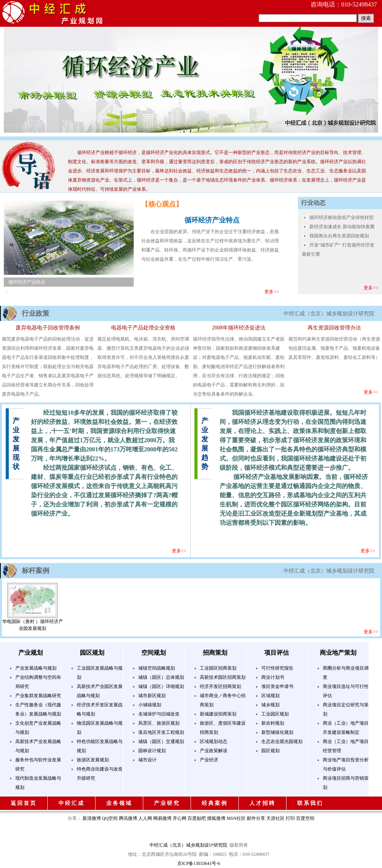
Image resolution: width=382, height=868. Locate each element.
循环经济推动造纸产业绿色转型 (342, 217)
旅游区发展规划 (93, 760)
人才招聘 (262, 803)
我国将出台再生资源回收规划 (339, 236)
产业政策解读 (214, 751)
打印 (290, 818)
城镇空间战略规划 (157, 668)
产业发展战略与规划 (36, 668)
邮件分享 (256, 818)
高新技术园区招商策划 (223, 677)
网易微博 (162, 818)
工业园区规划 (275, 714)
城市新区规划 (152, 696)
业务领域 (119, 803)
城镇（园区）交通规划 (161, 741)
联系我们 (310, 803)
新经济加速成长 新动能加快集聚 (342, 227)
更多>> (272, 292)
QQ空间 (110, 818)
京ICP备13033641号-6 (199, 863)
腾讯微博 (128, 818)
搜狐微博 (216, 818)
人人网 (145, 818)
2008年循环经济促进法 (239, 328)
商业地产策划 (338, 653)
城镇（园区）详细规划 (161, 686)
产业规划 (31, 653)
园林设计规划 (152, 751)
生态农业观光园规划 (282, 741)
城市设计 (147, 760)
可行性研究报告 (277, 668)
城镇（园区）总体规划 (161, 677)
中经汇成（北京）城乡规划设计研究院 (188, 845)
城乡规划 (270, 705)
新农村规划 (273, 723)
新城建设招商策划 (218, 714)
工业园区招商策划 (218, 668)
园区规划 (92, 653)
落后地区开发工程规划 (161, 732)
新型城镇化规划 (277, 732)
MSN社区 (236, 818)
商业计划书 (273, 677)
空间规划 (154, 653)
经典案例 (215, 803)
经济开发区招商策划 (220, 686)
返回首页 (24, 803)
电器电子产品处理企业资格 (143, 328)
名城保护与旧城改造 (159, 714)
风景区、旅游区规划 (159, 723)
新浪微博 (92, 818)
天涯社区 (275, 818)
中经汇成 (71, 803)
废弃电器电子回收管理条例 (48, 328)
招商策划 (215, 653)
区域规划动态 (214, 741)
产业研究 (167, 803)
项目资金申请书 (277, 686)
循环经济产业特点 (27, 282)
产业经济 (209, 760)
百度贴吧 (197, 818)
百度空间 (305, 818)
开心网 (180, 818)
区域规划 (270, 696)
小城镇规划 (150, 705)
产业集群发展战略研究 (38, 696)
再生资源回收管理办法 (334, 328)
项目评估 (277, 653)
